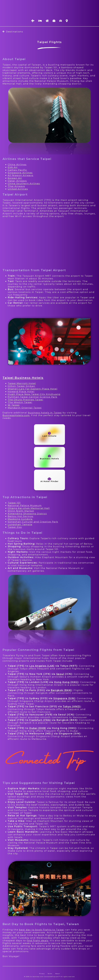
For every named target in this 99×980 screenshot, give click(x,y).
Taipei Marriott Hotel (22, 383)
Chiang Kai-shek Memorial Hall (29, 508)
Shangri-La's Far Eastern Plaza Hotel (33, 389)
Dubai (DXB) (38, 728)
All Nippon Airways (21, 175)
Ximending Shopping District (27, 514)
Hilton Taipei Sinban (21, 386)
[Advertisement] (49, 243)
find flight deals (38, 940)
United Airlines (18, 189)
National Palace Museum (25, 505)
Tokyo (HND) (72, 706)
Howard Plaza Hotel (21, 391)
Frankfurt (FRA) (40, 720)
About (57, 974)
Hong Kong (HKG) (66, 682)
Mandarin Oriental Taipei (25, 408)
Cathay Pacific (17, 170)
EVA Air (13, 167)
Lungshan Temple (20, 524)
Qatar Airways (17, 181)
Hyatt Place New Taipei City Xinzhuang (34, 394)
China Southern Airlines (24, 183)
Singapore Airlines (20, 173)
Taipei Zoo (15, 527)
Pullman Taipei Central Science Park (33, 397)
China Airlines (17, 164)
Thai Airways (16, 186)
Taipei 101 (14, 503)
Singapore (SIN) (64, 698)
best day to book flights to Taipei (42, 930)
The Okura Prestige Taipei (25, 400)
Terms (50, 974)
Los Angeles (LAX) (42, 666)
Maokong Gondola (20, 519)
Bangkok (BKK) (61, 690)
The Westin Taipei (20, 402)
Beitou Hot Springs (21, 516)
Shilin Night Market (21, 511)
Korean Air (15, 178)
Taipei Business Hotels (23, 378)
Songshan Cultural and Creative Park (33, 522)
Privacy (42, 974)
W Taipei (14, 405)
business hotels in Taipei (45, 413)
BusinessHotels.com (16, 415)
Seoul (60, 674)
